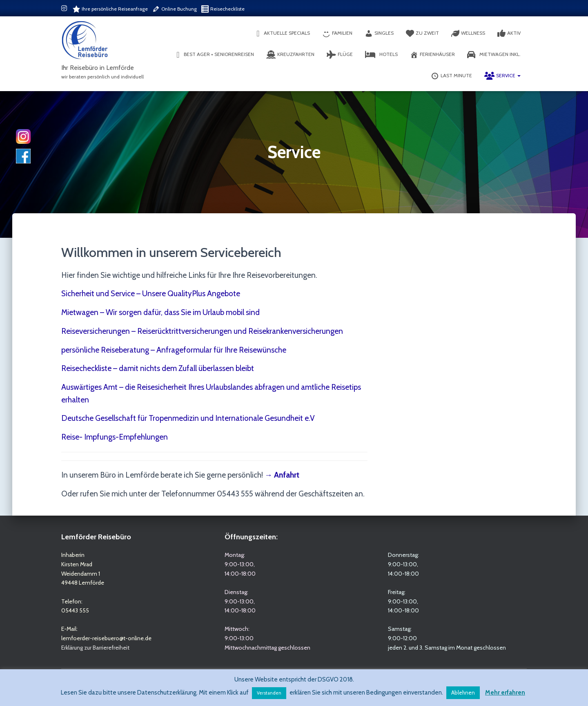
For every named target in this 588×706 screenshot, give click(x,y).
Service (502, 76)
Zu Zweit (422, 34)
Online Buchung (174, 9)
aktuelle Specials (282, 34)
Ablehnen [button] (463, 693)
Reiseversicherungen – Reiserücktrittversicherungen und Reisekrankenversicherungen (202, 331)
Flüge (340, 55)
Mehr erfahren (505, 693)
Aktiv (509, 34)
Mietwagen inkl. (494, 55)
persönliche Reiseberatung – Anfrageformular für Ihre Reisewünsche (174, 350)
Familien (337, 34)
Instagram (65, 9)
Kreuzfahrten (290, 55)
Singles (379, 34)
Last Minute (451, 76)
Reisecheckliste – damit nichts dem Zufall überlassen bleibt (158, 368)
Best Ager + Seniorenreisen (214, 55)
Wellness (468, 34)
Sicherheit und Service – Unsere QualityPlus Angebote (151, 294)
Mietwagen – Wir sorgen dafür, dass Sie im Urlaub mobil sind (160, 312)
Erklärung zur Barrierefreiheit (95, 648)
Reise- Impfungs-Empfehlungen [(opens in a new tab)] (115, 437)
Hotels (381, 55)
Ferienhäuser (432, 55)
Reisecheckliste (223, 9)
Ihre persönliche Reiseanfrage (110, 9)
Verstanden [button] (269, 693)
